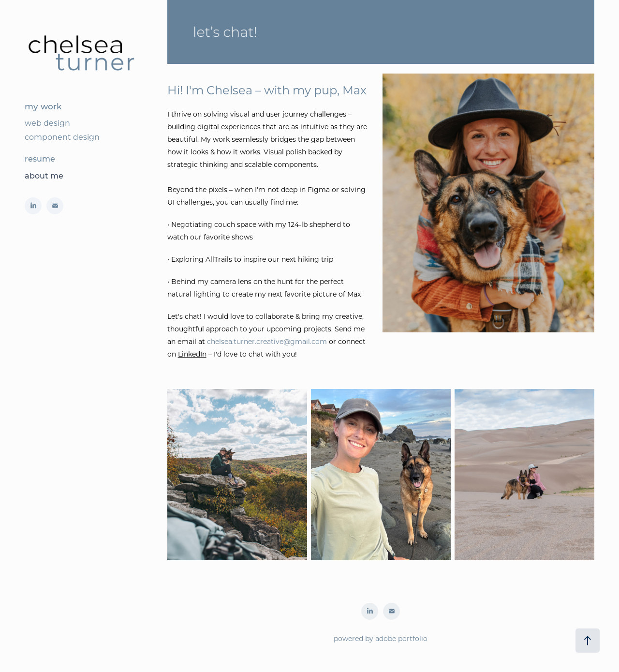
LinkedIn (192, 354)
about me (44, 175)
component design (62, 137)
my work (43, 106)
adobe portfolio (401, 638)
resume (40, 158)
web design (47, 123)
